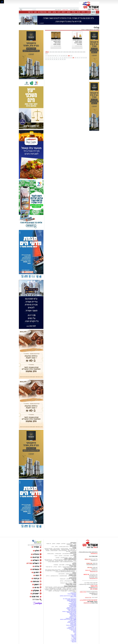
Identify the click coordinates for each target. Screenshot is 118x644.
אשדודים (64, 544)
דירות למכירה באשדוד (71, 608)
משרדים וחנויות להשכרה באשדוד (69, 612)
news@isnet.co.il (93, 579)
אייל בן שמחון (73, 597)
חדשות (93, 12)
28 (61, 59)
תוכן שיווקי (74, 579)
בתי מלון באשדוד (73, 602)
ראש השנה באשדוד (67, 589)
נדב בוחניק (74, 637)
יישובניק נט (74, 603)
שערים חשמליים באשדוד (71, 618)
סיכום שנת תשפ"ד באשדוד (70, 569)
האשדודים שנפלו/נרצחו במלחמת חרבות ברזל (65, 572)
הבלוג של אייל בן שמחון (71, 574)
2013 (51, 52)
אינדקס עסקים (52, 588)
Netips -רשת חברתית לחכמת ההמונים (68, 619)
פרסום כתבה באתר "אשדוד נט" (70, 599)
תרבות (79, 12)
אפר (53, 56)
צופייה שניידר (73, 641)
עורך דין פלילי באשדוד (71, 628)
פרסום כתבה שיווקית (72, 622)
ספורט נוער (66, 556)
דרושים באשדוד (73, 614)
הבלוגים (74, 573)
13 (71, 58)
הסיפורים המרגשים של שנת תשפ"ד (67, 571)
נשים (75, 588)
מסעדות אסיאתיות (65, 550)
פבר (48, 56)
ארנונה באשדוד (73, 616)
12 (69, 58)
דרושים (64, 12)
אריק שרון (74, 636)
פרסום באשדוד (73, 620)
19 (84, 58)
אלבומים (74, 564)
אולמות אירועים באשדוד (71, 625)
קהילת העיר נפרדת (68, 568)
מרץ (51, 56)
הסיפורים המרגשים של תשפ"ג (60, 560)
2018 (65, 52)
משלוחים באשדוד (73, 606)
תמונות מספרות (64, 558)
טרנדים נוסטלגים (55, 576)
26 (56, 59)
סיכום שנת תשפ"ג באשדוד (70, 559)
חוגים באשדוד (58, 554)
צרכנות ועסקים (73, 578)
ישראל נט (74, 595)
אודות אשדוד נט (42, 12)
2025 (84, 52)
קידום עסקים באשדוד (72, 601)
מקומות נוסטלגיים (72, 576)
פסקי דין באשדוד (73, 583)
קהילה (74, 12)
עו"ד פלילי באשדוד (72, 627)
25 (54, 59)
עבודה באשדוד (73, 623)
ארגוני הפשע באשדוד (76, 14)
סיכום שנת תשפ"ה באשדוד (70, 586)
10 (65, 58)
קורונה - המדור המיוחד (71, 584)
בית (98, 12)
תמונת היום (62, 565)
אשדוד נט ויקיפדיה (72, 621)
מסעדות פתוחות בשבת (55, 550)
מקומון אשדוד (73, 605)
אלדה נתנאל (74, 635)
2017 (62, 52)
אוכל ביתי (73, 550)
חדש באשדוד (63, 579)
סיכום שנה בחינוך (68, 561)
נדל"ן (92, 14)
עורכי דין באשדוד (64, 583)
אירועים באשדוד (73, 613)
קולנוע (54, 12)
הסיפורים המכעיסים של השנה (67, 562)
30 (65, 59)
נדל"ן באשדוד (73, 593)
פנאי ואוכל (59, 588)
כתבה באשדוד (73, 624)
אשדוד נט (96, 30)
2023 (78, 52)
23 (50, 59)
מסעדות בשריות (73, 549)
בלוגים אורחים (62, 574)
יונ (58, 56)
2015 (56, 52)
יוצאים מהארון (70, 545)
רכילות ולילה (73, 543)
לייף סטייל (74, 580)
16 (78, 58)
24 (52, 59)
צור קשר (30, 12)
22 (48, 59)
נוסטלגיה (57, 558)
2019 (67, 52)
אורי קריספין (86, 574)
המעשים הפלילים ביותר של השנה (61, 590)
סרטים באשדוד (72, 591)
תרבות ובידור (73, 553)
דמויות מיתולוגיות (64, 576)
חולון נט (74, 631)
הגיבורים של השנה (72, 560)
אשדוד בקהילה (73, 566)
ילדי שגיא (74, 640)
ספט (64, 56)
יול (60, 56)
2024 (81, 52)
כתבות (75, 558)
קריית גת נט (74, 630)
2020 (70, 52)
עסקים (69, 12)
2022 (76, 52)
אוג (62, 56)
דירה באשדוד (73, 626)
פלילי (96, 14)
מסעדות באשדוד (73, 607)
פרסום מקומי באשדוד (72, 600)
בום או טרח (69, 544)
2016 (59, 52)
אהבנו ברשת (70, 588)
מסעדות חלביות (65, 549)
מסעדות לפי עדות (63, 551)
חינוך (35, 12)
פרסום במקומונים (72, 604)
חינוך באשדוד (64, 591)
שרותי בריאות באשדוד (72, 612)
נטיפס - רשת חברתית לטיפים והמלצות (68, 596)
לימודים (69, 579)
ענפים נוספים (73, 556)
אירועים (75, 565)
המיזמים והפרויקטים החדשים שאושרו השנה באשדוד (65, 587)
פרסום (75, 632)
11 (67, 58)
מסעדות (74, 548)
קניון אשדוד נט (56, 591)
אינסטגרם (56, 565)
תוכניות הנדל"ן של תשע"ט (56, 589)
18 (82, 58)
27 (59, 59)
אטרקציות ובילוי (68, 581)
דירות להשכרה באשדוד (71, 609)
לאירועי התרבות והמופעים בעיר (69, 554)
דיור (75, 633)
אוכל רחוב (68, 552)
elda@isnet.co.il (94, 572)
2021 (73, 52)
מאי (55, 56)
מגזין (75, 557)
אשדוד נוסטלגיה (73, 575)
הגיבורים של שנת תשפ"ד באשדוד (69, 570)
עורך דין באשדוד (73, 629)
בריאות (60, 567)
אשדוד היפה (73, 567)
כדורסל (61, 556)
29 (63, 59)
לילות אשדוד (69, 565)
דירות (59, 12)
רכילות (83, 12)
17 (80, 58)
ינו (46, 56)
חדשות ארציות (86, 14)
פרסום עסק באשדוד (72, 594)
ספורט (88, 12)
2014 (53, 52)
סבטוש (75, 638)
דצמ (71, 56)
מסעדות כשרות (54, 551)
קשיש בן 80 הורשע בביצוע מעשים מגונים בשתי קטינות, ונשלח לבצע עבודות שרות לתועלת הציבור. (56, 44)
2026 (46, 54)
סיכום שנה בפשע (59, 561)
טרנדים (62, 581)
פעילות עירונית (66, 567)
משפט (49, 12)
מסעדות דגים (57, 549)
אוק (66, 56)
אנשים (54, 544)
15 (76, 58)
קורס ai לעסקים (49, 587)
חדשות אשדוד (89, 30)
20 (86, 58)
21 (46, 59)
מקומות (58, 544)
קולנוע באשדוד (50, 554)
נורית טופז (74, 642)
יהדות (64, 588)
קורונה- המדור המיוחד (71, 585)
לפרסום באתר (58, 10)
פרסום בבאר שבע (72, 611)
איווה (75, 634)
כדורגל (56, 556)
